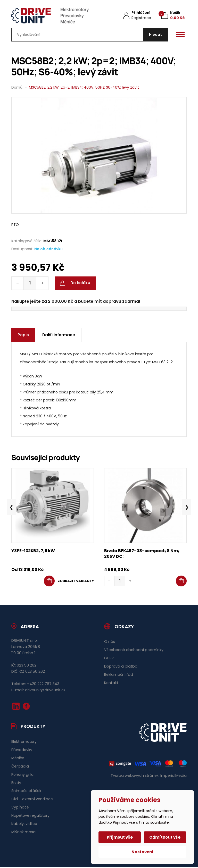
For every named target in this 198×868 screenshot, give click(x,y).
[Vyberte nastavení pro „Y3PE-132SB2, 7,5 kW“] (69, 582)
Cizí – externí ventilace (32, 800)
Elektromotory (24, 742)
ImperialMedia (174, 776)
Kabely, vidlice (24, 825)
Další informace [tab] (59, 336)
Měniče (18, 759)
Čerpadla (20, 767)
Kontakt (111, 684)
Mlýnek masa (23, 833)
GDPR (109, 659)
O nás (110, 643)
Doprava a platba (121, 667)
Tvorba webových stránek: (135, 776)
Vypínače (20, 808)
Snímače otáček (26, 792)
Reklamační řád (119, 676)
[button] (181, 582)
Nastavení (142, 852)
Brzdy (16, 783)
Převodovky (22, 751)
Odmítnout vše (165, 837)
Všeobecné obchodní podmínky (134, 651)
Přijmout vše (120, 837)
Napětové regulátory (30, 816)
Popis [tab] (23, 336)
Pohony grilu (22, 775)
